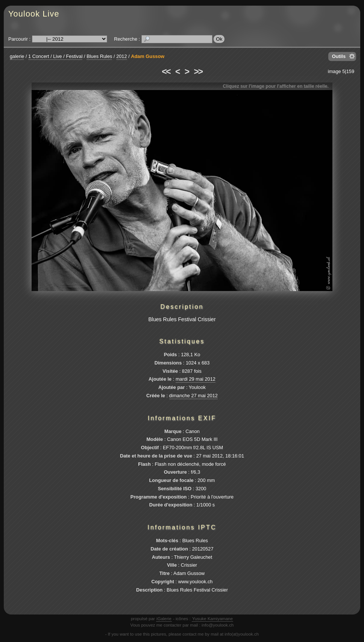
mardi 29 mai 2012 (196, 379)
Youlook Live (34, 14)
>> (198, 72)
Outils (339, 56)
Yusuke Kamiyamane (212, 619)
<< (166, 72)
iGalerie (164, 619)
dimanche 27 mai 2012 (193, 396)
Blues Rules (99, 56)
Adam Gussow (148, 56)
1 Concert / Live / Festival (55, 56)
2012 (121, 56)
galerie (17, 56)
